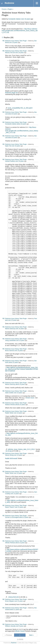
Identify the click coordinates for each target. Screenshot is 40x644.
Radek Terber (9, 413)
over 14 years (18, 393)
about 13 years (24, 517)
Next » (31, 635)
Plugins (10, 9)
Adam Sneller (9, 393)
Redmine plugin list (11, 93)
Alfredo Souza (20, 631)
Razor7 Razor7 (10, 507)
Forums (4, 9)
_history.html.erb (13, 597)
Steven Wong (9, 455)
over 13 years (18, 413)
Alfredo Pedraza (10, 543)
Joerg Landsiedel (10, 340)
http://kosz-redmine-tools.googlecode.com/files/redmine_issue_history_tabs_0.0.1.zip (20, 31)
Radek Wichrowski (11, 458)
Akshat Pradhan (10, 161)
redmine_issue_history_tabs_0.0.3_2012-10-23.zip (20, 451)
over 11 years (19, 601)
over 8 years (20, 626)
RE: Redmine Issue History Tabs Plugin (15, 41)
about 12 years (20, 543)
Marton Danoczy (10, 329)
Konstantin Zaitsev (15, 19)
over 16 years (26, 19)
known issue (30, 398)
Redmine (14, 643)
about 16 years (13, 114)
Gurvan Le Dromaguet (12, 517)
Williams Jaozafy (10, 626)
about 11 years (15, 609)
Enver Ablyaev (10, 601)
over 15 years (16, 146)
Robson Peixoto (10, 404)
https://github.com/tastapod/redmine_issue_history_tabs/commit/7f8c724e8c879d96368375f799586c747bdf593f (21, 369)
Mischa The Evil (10, 52)
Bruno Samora (10, 350)
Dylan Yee (8, 146)
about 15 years (13, 362)
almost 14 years (20, 404)
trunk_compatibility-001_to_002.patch (20, 108)
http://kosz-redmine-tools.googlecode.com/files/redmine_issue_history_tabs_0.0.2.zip (22, 130)
